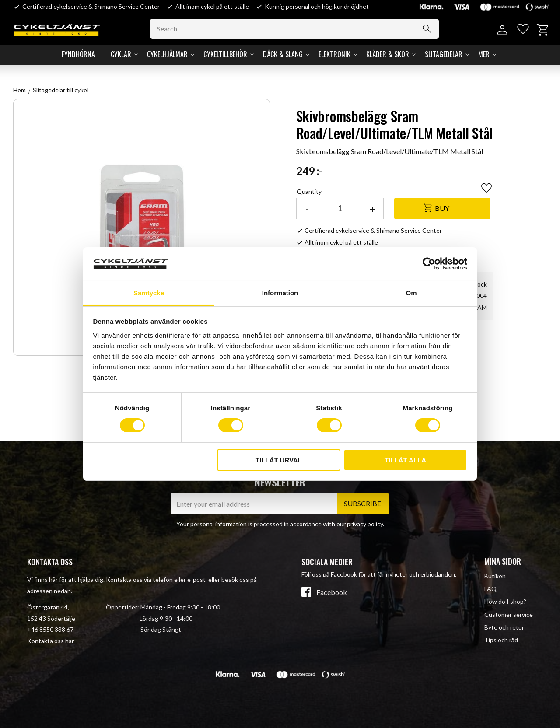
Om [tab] (411, 293)
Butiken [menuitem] (495, 576)
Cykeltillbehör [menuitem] (225, 54)
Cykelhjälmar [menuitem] (167, 54)
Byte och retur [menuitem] (504, 627)
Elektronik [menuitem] (334, 54)
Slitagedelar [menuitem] (444, 54)
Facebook (332, 592)
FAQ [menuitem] (490, 589)
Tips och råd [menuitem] (501, 640)
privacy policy (365, 524)
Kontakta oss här (51, 641)
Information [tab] (280, 293)
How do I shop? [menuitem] (505, 601)
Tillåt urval (279, 460)
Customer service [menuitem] (509, 614)
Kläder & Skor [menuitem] (388, 54)
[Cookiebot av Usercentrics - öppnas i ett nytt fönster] (429, 264)
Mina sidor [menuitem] (503, 561)
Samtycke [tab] (149, 293)
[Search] (430, 29)
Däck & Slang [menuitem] (283, 54)
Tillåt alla (405, 460)
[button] (522, 30)
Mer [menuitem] (484, 54)
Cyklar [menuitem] (121, 54)
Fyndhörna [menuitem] (78, 54)
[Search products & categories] (297, 29)
